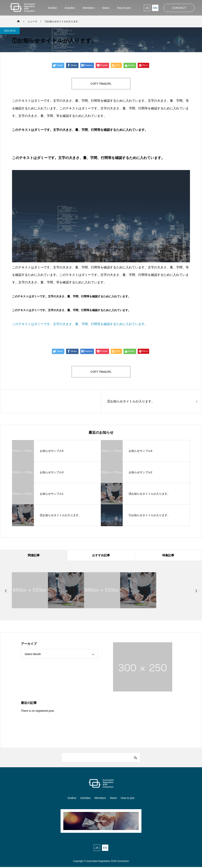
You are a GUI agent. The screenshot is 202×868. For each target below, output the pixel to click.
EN (155, 8)
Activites (85, 799)
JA (147, 8)
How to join (128, 799)
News (113, 799)
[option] (30, 591)
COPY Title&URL (101, 84)
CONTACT (179, 8)
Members (100, 799)
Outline (72, 799)
